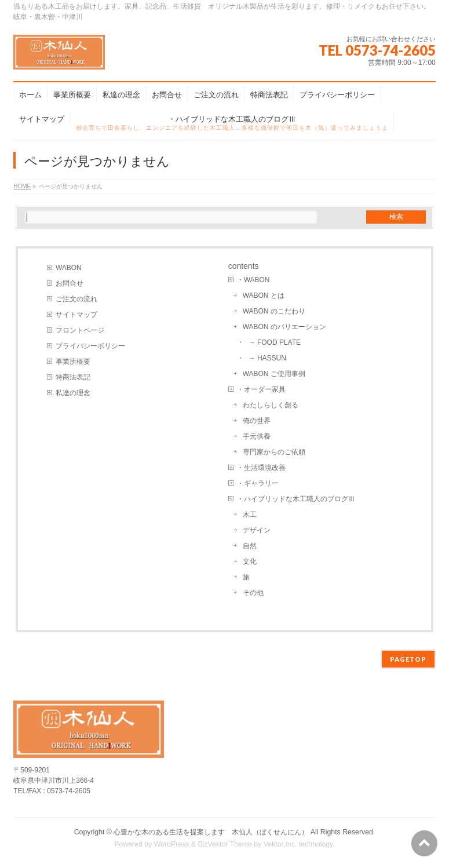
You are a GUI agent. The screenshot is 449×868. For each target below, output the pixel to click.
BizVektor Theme (225, 844)
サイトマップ (76, 315)
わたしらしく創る (271, 405)
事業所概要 (73, 362)
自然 (250, 546)
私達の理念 (73, 393)
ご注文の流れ (76, 299)
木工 (250, 515)
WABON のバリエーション (284, 327)
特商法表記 (73, 377)
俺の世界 (257, 421)
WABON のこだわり (274, 311)
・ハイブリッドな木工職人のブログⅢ (296, 499)
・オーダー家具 (261, 389)
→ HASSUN (267, 358)
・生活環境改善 (261, 468)
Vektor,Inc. (280, 844)
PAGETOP (408, 659)
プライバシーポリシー (90, 346)
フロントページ (80, 330)
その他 (253, 593)
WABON (69, 268)
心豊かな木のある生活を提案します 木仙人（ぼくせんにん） (211, 832)
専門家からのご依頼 (274, 452)
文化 (250, 561)
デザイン (257, 530)
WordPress (172, 844)
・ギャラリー (258, 483)
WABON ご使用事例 (274, 374)
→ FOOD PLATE (275, 342)
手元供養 (257, 436)
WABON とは (264, 296)
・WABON (253, 280)
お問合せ (70, 283)
